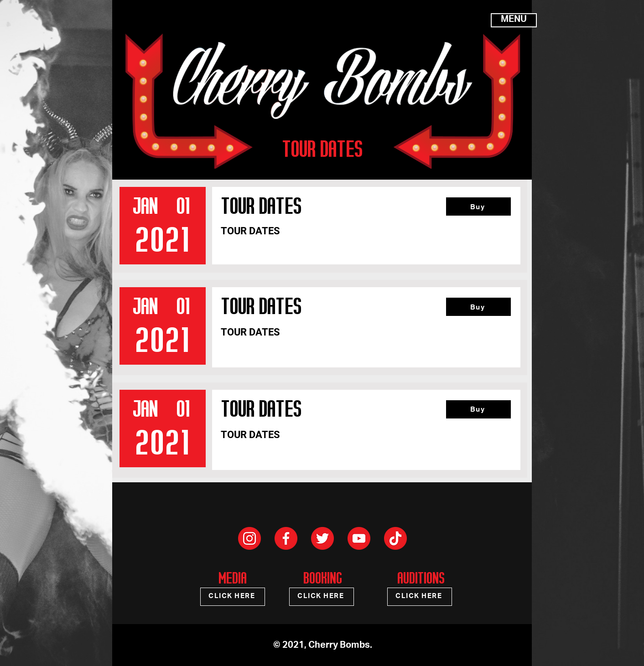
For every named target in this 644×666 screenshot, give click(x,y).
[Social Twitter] (322, 538)
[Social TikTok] (395, 538)
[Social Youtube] (359, 538)
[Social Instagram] (249, 538)
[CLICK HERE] (233, 597)
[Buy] (478, 207)
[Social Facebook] (286, 538)
